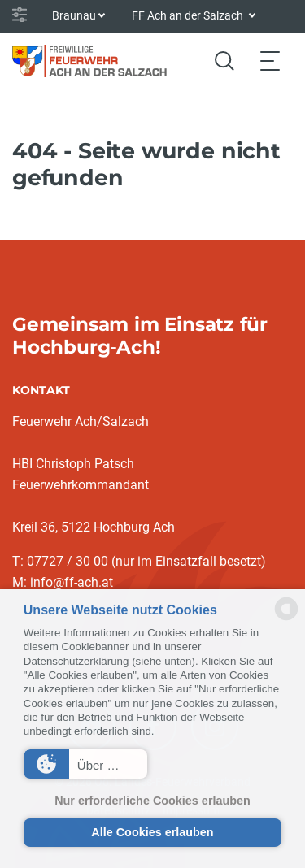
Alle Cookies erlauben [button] (152, 832)
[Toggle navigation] (270, 61)
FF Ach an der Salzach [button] (189, 15)
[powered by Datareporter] (286, 619)
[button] (85, 764)
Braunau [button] (74, 15)
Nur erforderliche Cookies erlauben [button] (152, 801)
